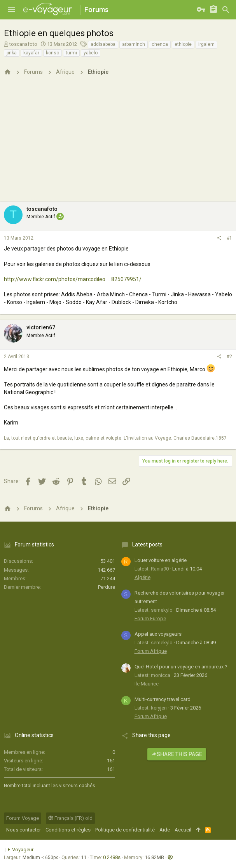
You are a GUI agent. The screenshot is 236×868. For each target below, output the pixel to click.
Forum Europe (150, 618)
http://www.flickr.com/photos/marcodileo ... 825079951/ (73, 279)
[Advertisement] (118, 143)
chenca (160, 44)
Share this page (177, 754)
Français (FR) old (70, 818)
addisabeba (103, 44)
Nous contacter (24, 830)
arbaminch (134, 44)
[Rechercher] (226, 10)
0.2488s (112, 857)
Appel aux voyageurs (158, 634)
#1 (229, 238)
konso (52, 53)
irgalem (206, 44)
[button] (12, 10)
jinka (12, 53)
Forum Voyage (23, 818)
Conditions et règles (68, 830)
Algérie (142, 577)
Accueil (183, 830)
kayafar (31, 53)
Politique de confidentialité (125, 830)
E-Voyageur (21, 850)
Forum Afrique (151, 651)
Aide (165, 830)
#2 (229, 357)
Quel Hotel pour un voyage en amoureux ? (181, 667)
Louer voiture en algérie (161, 560)
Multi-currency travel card (163, 699)
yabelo (91, 53)
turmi (71, 53)
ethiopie (183, 44)
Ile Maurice (147, 684)
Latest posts (147, 544)
